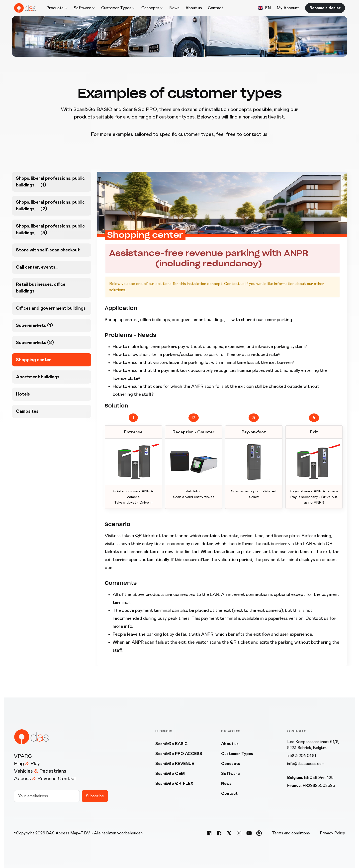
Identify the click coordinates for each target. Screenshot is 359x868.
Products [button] (57, 8)
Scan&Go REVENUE (175, 764)
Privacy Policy (332, 833)
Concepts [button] (152, 8)
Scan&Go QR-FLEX (174, 783)
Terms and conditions (291, 833)
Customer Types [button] (118, 8)
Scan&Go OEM (170, 774)
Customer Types (237, 754)
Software (230, 774)
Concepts (231, 764)
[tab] (52, 182)
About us (194, 8)
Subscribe (95, 796)
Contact (216, 8)
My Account (288, 8)
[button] (264, 8)
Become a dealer (325, 8)
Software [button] (84, 8)
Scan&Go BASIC (172, 744)
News (174, 8)
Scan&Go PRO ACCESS (179, 754)
